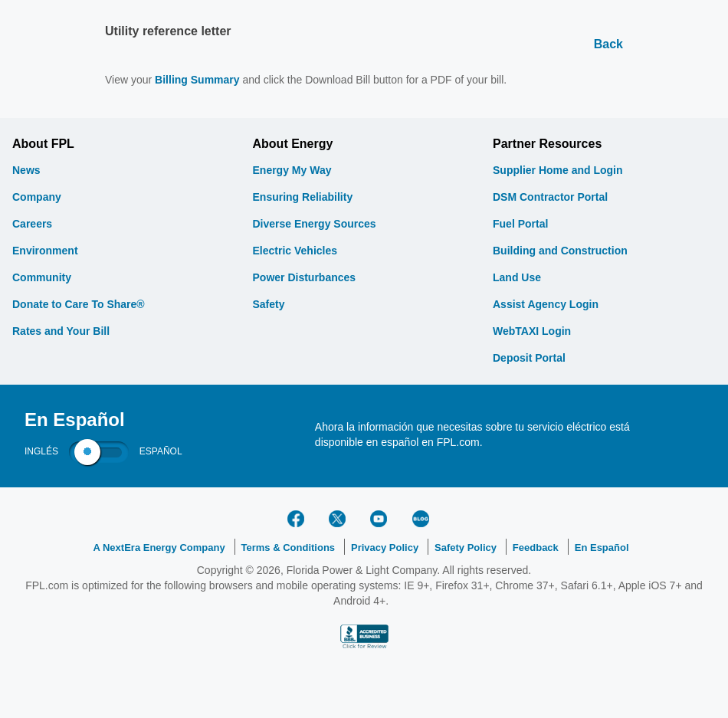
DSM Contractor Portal (550, 197)
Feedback (536, 548)
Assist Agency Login (546, 304)
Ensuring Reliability (303, 197)
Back (608, 44)
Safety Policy (466, 548)
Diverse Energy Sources (315, 224)
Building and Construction (560, 251)
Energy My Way (292, 170)
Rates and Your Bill (61, 331)
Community (42, 277)
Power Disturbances (305, 277)
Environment (45, 251)
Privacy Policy (385, 548)
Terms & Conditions (289, 548)
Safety (269, 304)
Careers (32, 224)
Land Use (517, 277)
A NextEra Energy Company (159, 548)
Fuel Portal (520, 224)
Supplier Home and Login (558, 170)
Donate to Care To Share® (79, 304)
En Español (602, 548)
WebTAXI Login (532, 331)
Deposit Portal (529, 358)
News (26, 170)
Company (37, 197)
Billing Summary (197, 80)
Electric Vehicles (295, 251)
